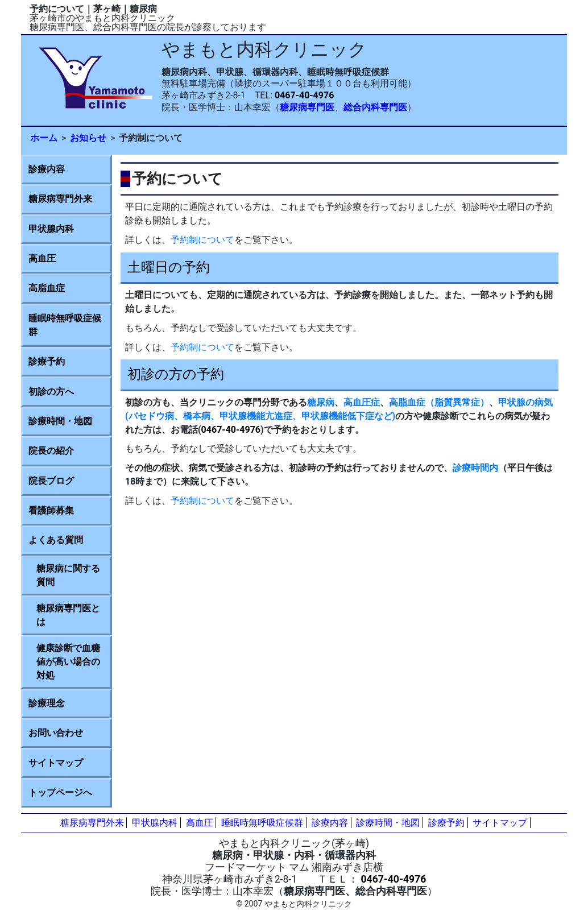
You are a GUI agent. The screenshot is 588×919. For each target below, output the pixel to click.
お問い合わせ (56, 733)
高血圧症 (362, 402)
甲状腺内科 (51, 229)
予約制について (202, 240)
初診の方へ (51, 392)
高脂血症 (47, 288)
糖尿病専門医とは (68, 615)
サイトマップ (56, 763)
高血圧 (42, 258)
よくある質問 (56, 540)
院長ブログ (51, 481)
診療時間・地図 (60, 421)
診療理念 (47, 703)
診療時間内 (475, 468)
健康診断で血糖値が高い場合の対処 (68, 662)
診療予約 (47, 361)
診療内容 (47, 169)
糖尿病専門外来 (60, 199)
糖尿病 (321, 402)
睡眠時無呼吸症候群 (65, 325)
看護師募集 (51, 510)
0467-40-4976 (304, 95)
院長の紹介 (51, 451)
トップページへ (60, 792)
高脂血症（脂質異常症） (439, 402)
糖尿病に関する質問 (68, 575)
